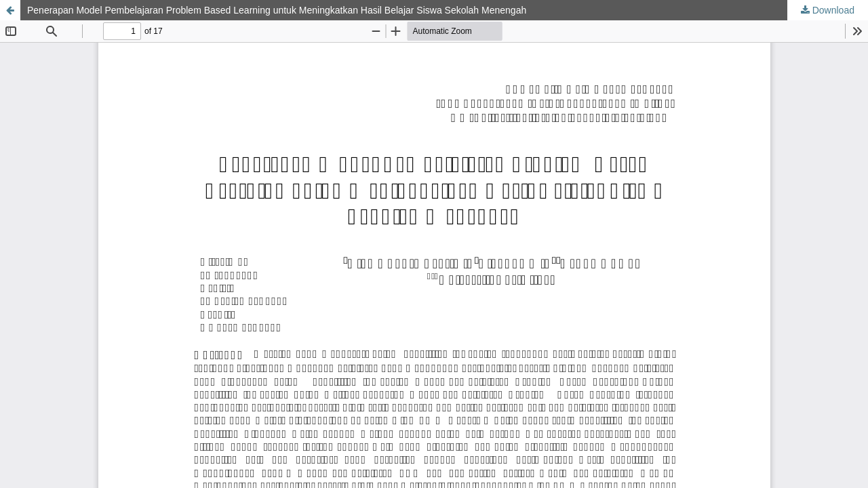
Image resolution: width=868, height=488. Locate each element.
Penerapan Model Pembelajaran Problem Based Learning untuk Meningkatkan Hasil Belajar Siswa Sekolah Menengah (277, 10)
